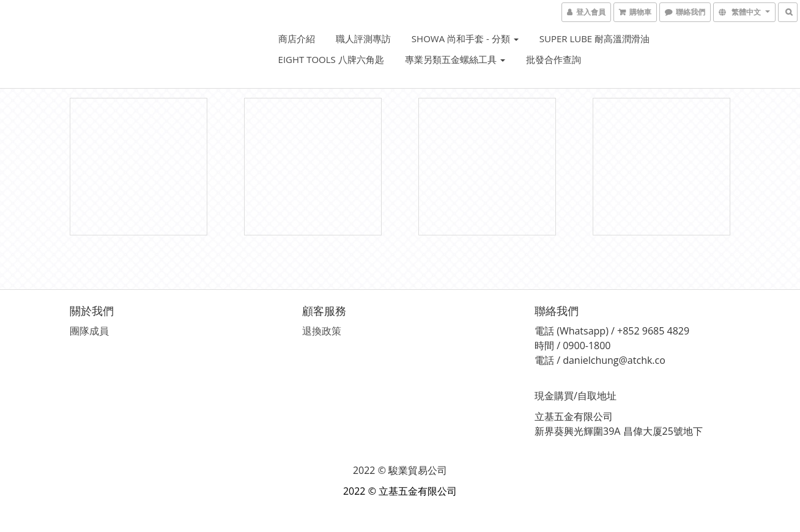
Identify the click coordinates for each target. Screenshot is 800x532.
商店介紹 (297, 39)
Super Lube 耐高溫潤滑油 (594, 39)
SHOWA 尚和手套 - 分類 (465, 39)
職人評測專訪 (363, 39)
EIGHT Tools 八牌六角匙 (331, 59)
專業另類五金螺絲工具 (455, 59)
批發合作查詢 (554, 59)
